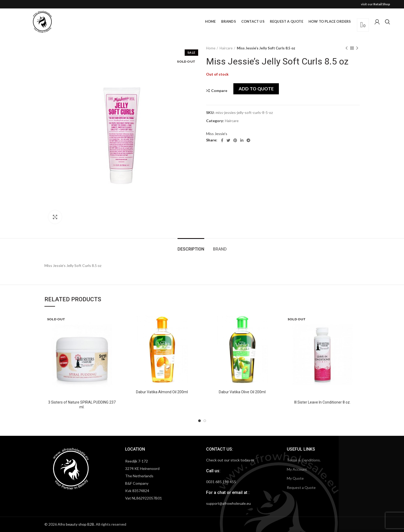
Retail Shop (382, 4)
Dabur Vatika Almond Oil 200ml (162, 392)
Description (191, 249)
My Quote (295, 478)
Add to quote (256, 89)
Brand (220, 249)
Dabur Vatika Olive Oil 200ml (242, 392)
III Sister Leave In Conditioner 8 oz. (322, 402)
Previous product (347, 48)
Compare (219, 91)
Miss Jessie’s (217, 134)
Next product (357, 48)
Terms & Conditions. (304, 460)
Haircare (226, 48)
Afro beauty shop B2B (76, 524)
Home (211, 48)
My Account (297, 469)
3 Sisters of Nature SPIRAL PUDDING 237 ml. (82, 405)
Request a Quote (301, 487)
